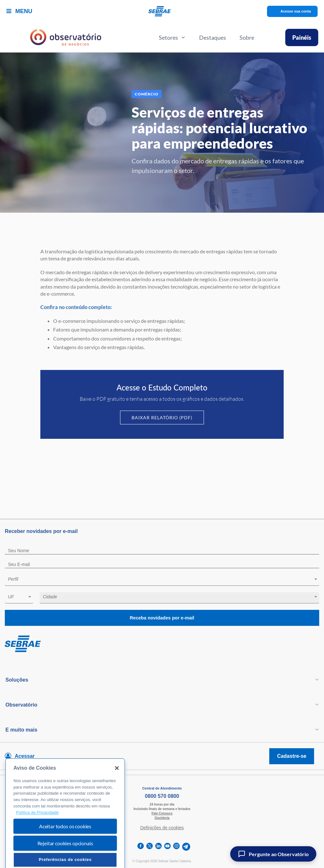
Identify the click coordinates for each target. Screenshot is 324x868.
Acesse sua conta (296, 11)
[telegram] (186, 847)
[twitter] (150, 847)
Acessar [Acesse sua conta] (25, 756)
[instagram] (176, 847)
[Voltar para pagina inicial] (162, 644)
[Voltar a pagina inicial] (162, 11)
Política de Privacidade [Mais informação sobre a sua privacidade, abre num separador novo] (37, 829)
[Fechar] (117, 785)
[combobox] (162, 580)
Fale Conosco (162, 813)
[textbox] (165, 579)
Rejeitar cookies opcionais (65, 860)
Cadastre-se (292, 756)
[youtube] (167, 847)
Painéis (302, 37)
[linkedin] (158, 847)
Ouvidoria (162, 818)
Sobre (247, 37)
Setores (172, 37)
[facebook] (141, 847)
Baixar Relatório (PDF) (162, 418)
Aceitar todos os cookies (65, 843)
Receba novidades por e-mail (162, 618)
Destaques (213, 37)
